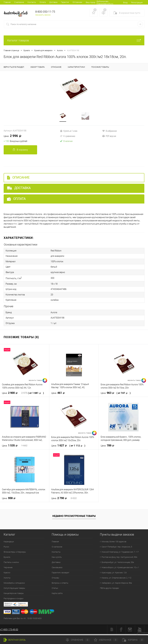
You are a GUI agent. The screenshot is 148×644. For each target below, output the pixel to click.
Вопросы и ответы (60, 584)
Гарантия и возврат (60, 574)
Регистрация (137, 7)
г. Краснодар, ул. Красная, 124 (113, 574)
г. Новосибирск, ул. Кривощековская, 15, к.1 (119, 569)
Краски (7, 574)
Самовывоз (57, 569)
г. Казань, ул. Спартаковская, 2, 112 (116, 579)
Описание (18, 182)
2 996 (14, 141)
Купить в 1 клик (69, 135)
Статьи (55, 590)
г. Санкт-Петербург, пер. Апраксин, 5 (116, 548)
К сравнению (68, 141)
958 (10, 500)
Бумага (7, 559)
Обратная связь (15, 640)
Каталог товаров (74, 45)
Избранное (106, 640)
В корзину (20, 154)
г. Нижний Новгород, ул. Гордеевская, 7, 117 (119, 553)
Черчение (8, 569)
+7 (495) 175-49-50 (9, 631)
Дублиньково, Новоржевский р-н (104, 7)
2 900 (23, 394)
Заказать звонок (43, 19)
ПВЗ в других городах (109, 590)
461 (59, 394)
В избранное (110, 135)
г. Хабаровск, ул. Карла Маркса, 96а (116, 584)
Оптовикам (77, 2)
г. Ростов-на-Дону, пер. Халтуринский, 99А (119, 559)
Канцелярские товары (14, 595)
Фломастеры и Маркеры (15, 553)
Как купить (57, 559)
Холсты (7, 579)
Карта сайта (57, 595)
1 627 (68, 447)
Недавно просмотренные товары (74, 517)
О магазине (19, 2)
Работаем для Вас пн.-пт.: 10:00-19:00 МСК (23, 620)
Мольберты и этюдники (14, 584)
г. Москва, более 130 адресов (113, 543)
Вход (125, 7)
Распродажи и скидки (13, 600)
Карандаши (9, 543)
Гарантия (65, 2)
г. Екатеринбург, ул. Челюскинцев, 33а (117, 564)
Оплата (43, 2)
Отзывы (55, 579)
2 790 (64, 500)
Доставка (53, 2)
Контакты (32, 2)
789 (108, 447)
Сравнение (78, 640)
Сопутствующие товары (14, 590)
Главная (7, 2)
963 (116, 394)
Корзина (133, 640)
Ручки (6, 548)
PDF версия (109, 141)
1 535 (15, 447)
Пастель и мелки (11, 564)
